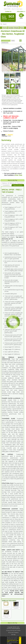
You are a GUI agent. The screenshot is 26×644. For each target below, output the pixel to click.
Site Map (13, 635)
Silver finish (19, 175)
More (22, 28)
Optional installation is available (12, 108)
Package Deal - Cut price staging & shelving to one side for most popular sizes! (13, 122)
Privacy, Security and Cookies (13, 631)
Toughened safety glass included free (16, 607)
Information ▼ (21, 12)
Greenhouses (5, 43)
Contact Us (8, 12)
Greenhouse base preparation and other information (6, 616)
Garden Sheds (13, 28)
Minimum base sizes (6, 606)
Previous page (6, 41)
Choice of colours (8, 131)
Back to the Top (13, 180)
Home (5, 28)
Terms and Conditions (13, 633)
